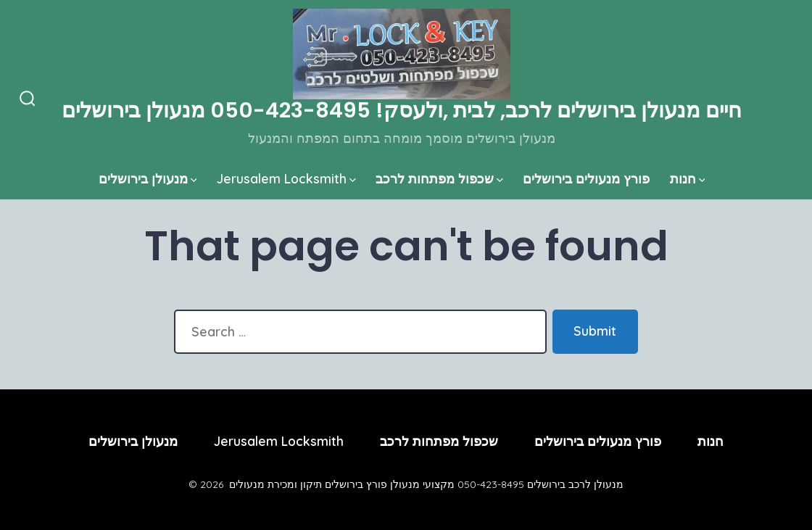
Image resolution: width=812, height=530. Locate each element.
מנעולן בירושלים (148, 178)
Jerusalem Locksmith (286, 178)
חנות (688, 178)
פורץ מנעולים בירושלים (586, 178)
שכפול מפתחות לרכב (439, 178)
